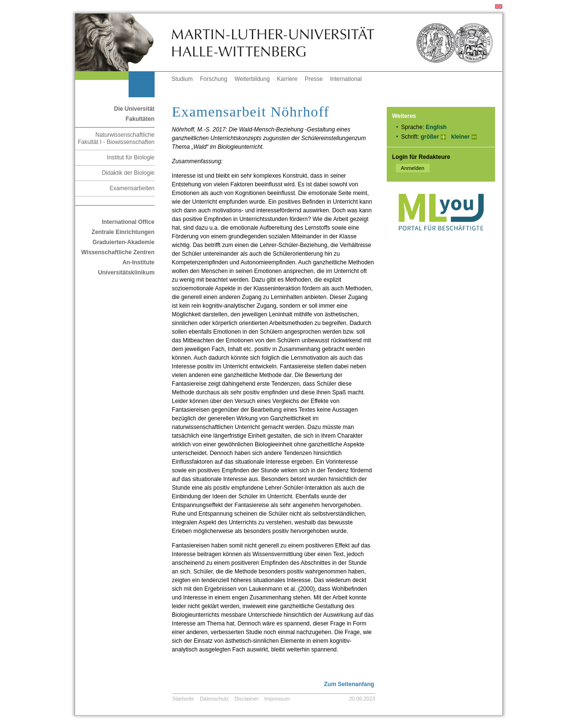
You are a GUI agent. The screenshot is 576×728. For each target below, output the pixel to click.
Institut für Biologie (131, 157)
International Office (128, 222)
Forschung (214, 79)
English (436, 127)
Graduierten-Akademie (124, 242)
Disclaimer (247, 699)
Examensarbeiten (132, 188)
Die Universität (134, 109)
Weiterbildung (252, 79)
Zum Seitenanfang (349, 684)
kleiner (461, 137)
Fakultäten (140, 119)
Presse (314, 79)
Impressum (277, 699)
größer (430, 137)
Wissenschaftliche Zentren (118, 252)
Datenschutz (214, 699)
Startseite (183, 699)
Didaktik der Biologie (128, 173)
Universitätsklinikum (126, 273)
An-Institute (138, 262)
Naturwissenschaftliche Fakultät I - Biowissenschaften (116, 138)
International (346, 79)
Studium (182, 79)
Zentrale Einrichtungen (123, 232)
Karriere (287, 79)
